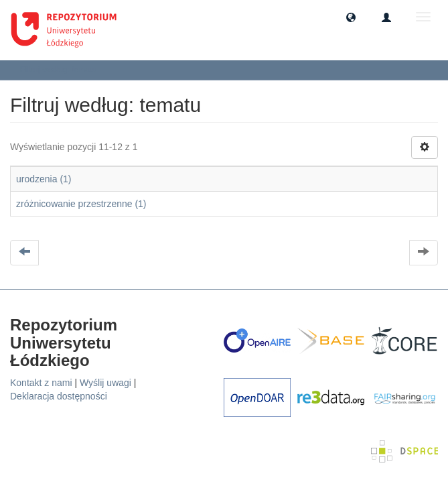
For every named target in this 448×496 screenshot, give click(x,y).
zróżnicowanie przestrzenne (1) (81, 204)
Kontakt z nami (41, 383)
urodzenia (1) (44, 179)
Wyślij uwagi (105, 383)
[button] (351, 17)
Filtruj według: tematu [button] (63, 70)
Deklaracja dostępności (59, 396)
